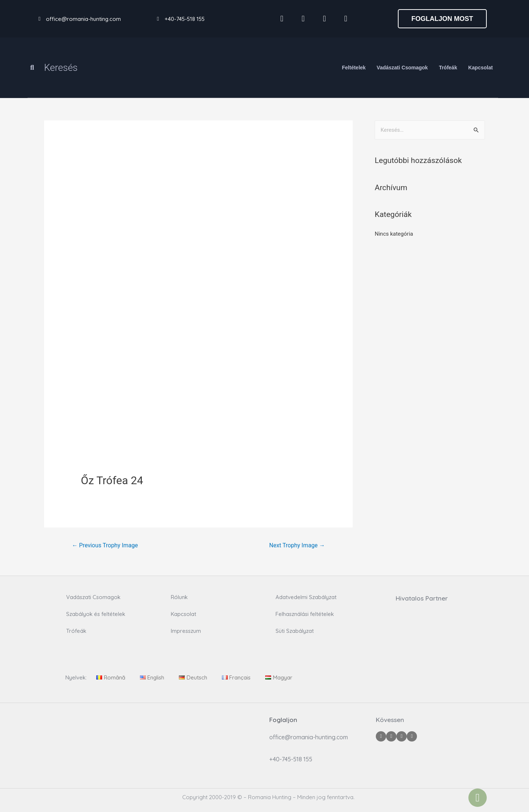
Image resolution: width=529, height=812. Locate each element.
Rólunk (179, 597)
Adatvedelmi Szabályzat (306, 597)
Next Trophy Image (296, 545)
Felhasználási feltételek (305, 614)
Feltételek (354, 68)
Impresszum (186, 631)
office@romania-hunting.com (83, 19)
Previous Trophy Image (105, 545)
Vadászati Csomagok (402, 68)
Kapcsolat (480, 68)
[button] (442, 19)
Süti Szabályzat (295, 631)
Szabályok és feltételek (96, 614)
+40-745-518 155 (185, 19)
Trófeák (448, 68)
